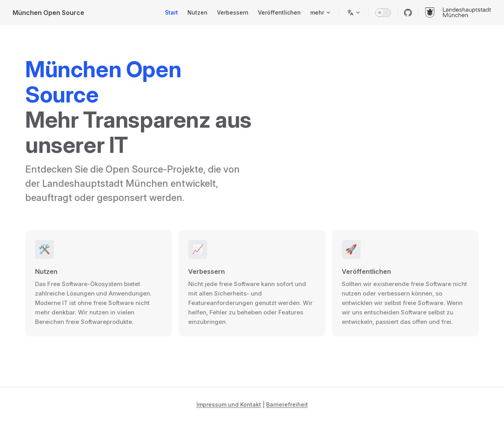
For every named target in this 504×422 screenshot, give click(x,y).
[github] (408, 13)
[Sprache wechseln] (354, 13)
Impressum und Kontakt (229, 404)
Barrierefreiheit (287, 404)
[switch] (383, 13)
